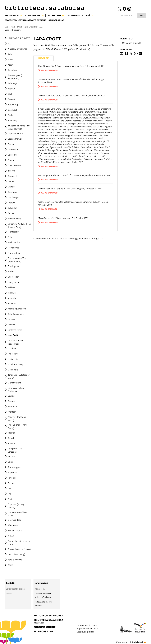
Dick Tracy (12, 192)
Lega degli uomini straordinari (16, 342)
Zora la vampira (15, 560)
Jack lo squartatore (17, 309)
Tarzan (11, 483)
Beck (10, 94)
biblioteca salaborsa (48, 616)
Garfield (11, 271)
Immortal (12, 298)
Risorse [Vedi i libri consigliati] (44, 58)
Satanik (11, 438)
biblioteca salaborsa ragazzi (48, 621)
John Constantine (16, 314)
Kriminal (11, 325)
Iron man (12, 303)
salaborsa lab (44, 632)
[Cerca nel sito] (129, 15)
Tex (9, 488)
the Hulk (12, 293)
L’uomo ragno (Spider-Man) (18, 514)
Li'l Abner (12, 348)
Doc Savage (13, 197)
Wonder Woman (15, 530)
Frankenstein (14, 253)
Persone (9, 593)
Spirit (10, 462)
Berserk (11, 99)
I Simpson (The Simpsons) (15, 450)
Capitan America (15, 133)
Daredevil (12, 176)
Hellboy (11, 287)
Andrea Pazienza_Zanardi (19, 549)
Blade (10, 115)
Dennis (11, 181)
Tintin (10, 499)
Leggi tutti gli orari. (13, 30)
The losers (13, 354)
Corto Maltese (14, 165)
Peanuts (11, 401)
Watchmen (13, 525)
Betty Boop (13, 104)
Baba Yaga (12, 83)
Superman (12, 472)
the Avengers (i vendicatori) (15, 77)
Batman (11, 88)
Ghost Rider (13, 277)
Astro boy (12, 70)
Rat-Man (12, 433)
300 (9, 43)
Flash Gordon (14, 242)
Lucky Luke (13, 359)
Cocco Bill (12, 155)
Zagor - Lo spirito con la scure (19, 543)
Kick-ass (11, 319)
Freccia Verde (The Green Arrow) (17, 260)
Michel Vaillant (14, 383)
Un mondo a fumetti (132, 43)
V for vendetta (15, 520)
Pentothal (12, 406)
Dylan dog (12, 208)
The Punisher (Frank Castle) (17, 426)
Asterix (11, 65)
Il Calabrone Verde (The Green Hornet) (19, 127)
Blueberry (12, 120)
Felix (10, 237)
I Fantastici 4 (13, 232)
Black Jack (12, 110)
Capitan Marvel (15, 139)
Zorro (10, 565)
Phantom (12, 412)
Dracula (11, 203)
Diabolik (11, 187)
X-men (11, 536)
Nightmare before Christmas (16, 390)
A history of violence (17, 49)
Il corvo (11, 171)
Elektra (11, 213)
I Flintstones (13, 248)
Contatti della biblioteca (16, 589)
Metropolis (13, 370)
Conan (11, 160)
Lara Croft (13, 335)
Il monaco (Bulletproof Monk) (19, 376)
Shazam (11, 443)
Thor (10, 494)
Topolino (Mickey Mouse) (16, 506)
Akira (10, 54)
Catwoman (13, 149)
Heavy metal (13, 282)
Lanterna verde (15, 330)
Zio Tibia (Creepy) (17, 554)
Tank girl (12, 478)
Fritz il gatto (13, 266)
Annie (10, 59)
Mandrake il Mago (16, 364)
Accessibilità (40, 589)
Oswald (11, 396)
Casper (11, 144)
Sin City (11, 456)
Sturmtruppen (14, 467)
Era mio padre (14, 218)
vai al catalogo (49, 70)
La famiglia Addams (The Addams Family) (19, 225)
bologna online (44, 627)
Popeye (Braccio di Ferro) (17, 418)
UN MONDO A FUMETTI (19, 38)
